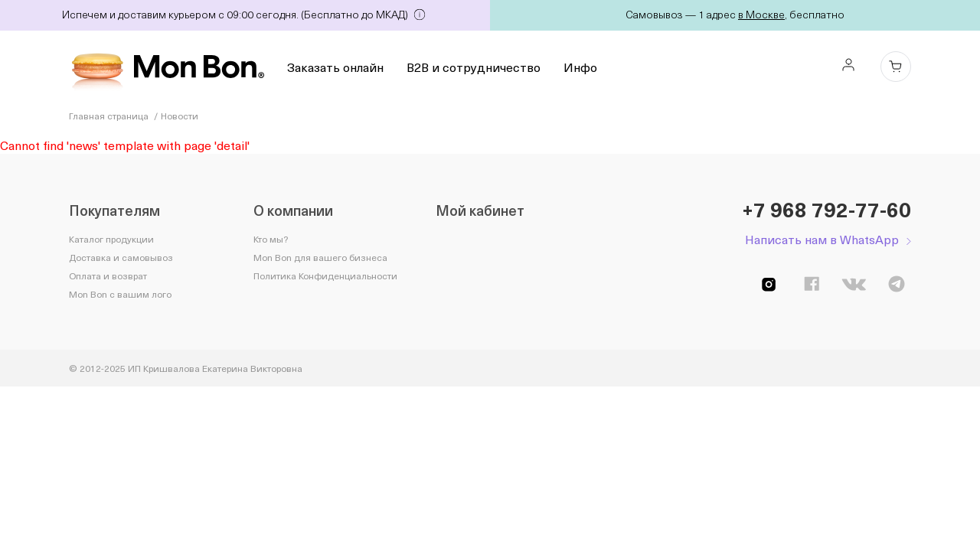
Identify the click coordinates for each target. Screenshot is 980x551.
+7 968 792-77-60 (826, 210)
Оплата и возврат (108, 275)
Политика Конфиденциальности (325, 275)
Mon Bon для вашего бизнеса (320, 257)
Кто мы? (271, 239)
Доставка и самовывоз (121, 257)
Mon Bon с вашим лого (120, 294)
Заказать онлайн (335, 67)
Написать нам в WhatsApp (822, 239)
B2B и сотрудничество (474, 67)
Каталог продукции (111, 239)
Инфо (580, 67)
